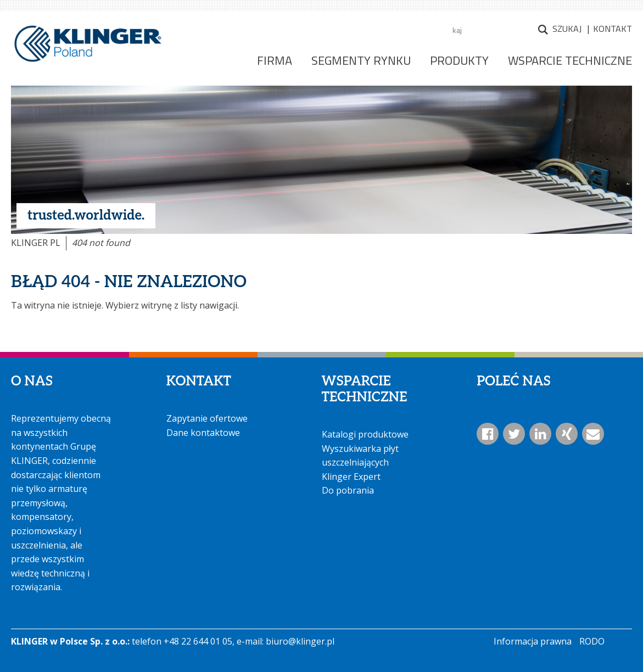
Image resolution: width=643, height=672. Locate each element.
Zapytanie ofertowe (207, 418)
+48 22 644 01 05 (198, 641)
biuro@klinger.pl (300, 641)
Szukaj (567, 29)
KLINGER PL (36, 243)
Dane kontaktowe (203, 433)
